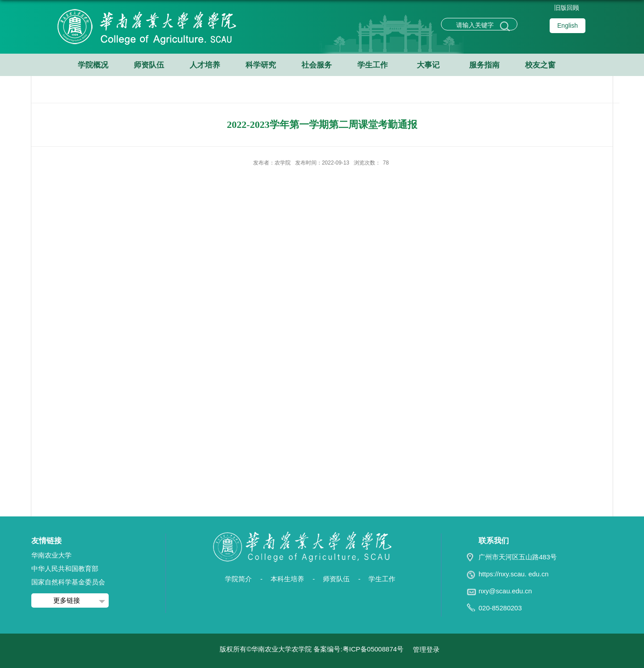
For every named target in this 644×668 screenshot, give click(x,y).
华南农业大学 (51, 555)
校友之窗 (540, 65)
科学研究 (261, 65)
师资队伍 (149, 65)
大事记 (428, 65)
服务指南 (484, 65)
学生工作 (373, 65)
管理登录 (426, 649)
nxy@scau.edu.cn (505, 591)
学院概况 (93, 65)
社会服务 (317, 65)
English (568, 25)
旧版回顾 (567, 8)
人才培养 (205, 65)
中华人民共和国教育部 (65, 569)
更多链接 (67, 600)
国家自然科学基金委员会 (68, 582)
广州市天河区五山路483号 (518, 557)
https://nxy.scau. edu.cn (513, 574)
